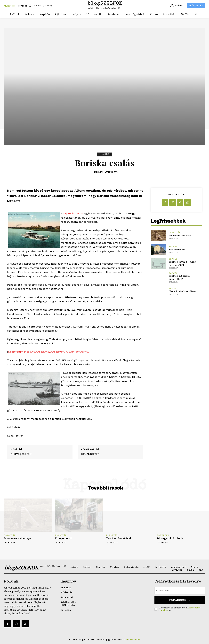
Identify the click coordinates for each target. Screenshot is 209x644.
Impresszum (133, 639)
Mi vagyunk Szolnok (170, 538)
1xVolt (173, 259)
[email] (180, 590)
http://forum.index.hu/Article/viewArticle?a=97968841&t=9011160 (49, 352)
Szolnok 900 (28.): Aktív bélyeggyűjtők (182, 263)
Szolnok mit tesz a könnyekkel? (179, 277)
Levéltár (104, 154)
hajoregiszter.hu (73, 213)
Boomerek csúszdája (180, 235)
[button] (25, 6)
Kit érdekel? (90, 454)
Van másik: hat (177, 249)
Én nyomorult (64, 538)
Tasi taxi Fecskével (119, 538)
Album (172, 289)
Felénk (173, 247)
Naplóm (173, 273)
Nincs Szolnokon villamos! (184, 291)
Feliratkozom (180, 600)
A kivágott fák (21, 454)
